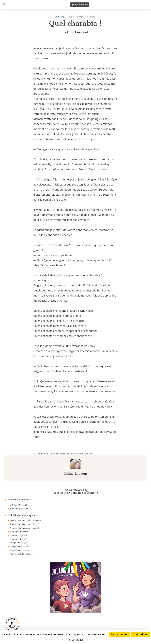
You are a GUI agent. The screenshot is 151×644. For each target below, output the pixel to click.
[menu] (4, 5)
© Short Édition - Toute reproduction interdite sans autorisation (63, 454)
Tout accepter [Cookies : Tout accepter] (119, 634)
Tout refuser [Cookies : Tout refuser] (141, 634)
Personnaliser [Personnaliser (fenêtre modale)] (76, 640)
